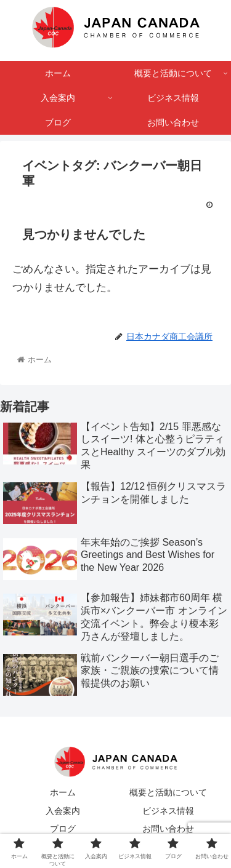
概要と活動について (168, 792)
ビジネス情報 (168, 811)
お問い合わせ (168, 829)
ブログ (63, 829)
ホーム (63, 792)
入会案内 (63, 811)
